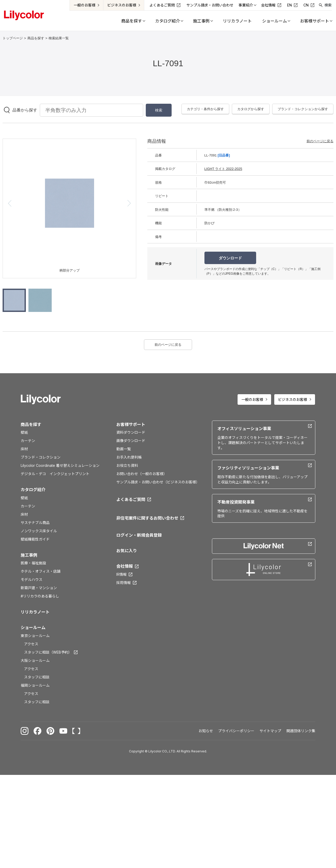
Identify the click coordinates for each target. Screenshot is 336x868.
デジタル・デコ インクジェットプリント (55, 474)
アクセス (31, 644)
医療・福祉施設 (33, 563)
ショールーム (33, 627)
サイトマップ (270, 731)
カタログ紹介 (33, 490)
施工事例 (29, 555)
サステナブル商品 (35, 523)
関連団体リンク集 (301, 731)
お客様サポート (131, 424)
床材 (24, 449)
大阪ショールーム (35, 660)
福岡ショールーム (35, 685)
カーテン (28, 441)
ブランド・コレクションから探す (303, 109)
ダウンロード (230, 258)
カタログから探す (251, 109)
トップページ (13, 38)
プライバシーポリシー (236, 731)
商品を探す (36, 38)
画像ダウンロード (131, 441)
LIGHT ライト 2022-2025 (223, 169)
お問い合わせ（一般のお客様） (142, 474)
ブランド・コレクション (41, 457)
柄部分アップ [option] (70, 270)
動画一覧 (124, 449)
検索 (328, 5)
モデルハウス (32, 579)
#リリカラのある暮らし (40, 596)
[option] (70, 203)
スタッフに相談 (37, 677)
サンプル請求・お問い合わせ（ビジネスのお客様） (158, 482)
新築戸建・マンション (39, 588)
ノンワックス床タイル (39, 531)
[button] (10, 203)
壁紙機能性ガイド (35, 539)
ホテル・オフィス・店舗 (41, 571)
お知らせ (206, 731)
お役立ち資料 (127, 465)
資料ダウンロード (131, 432)
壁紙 (24, 432)
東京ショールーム (35, 636)
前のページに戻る (320, 141)
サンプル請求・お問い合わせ (210, 5)
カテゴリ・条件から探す (205, 109)
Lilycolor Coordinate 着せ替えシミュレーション (60, 465)
